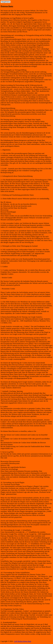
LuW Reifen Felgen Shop (23, 641)
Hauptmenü (6, 2)
